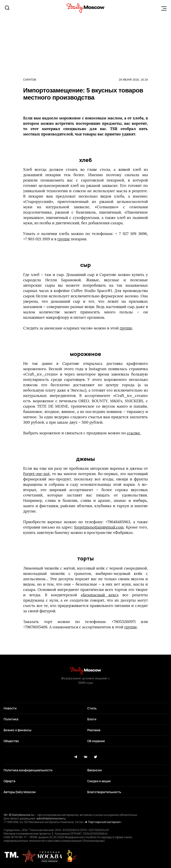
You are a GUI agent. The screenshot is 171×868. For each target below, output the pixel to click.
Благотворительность (104, 792)
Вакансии (95, 770)
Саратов (30, 80)
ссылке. (134, 433)
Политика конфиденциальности (28, 770)
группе (64, 239)
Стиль (92, 708)
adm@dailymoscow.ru (51, 818)
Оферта (9, 781)
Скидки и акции (99, 781)
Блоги (92, 719)
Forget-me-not (36, 474)
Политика (11, 719)
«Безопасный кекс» (100, 595)
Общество (11, 741)
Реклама (94, 730)
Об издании (96, 741)
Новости (10, 708)
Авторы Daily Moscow (20, 792)
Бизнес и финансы (17, 730)
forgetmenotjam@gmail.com (99, 527)
